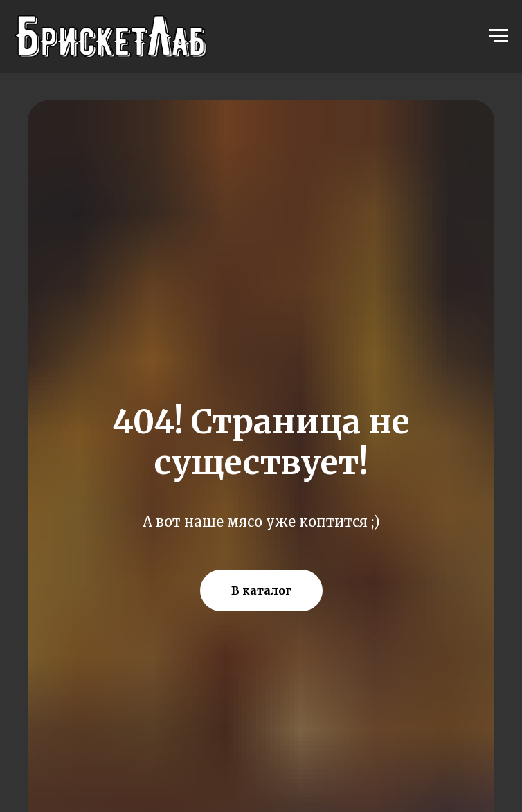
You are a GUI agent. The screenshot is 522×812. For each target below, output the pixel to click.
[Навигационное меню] (498, 36)
